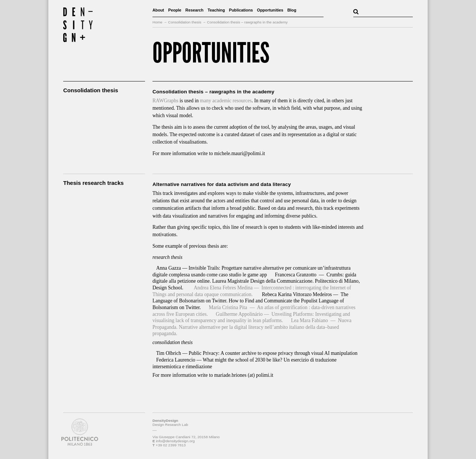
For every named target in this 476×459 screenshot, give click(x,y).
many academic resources (226, 101)
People (175, 10)
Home (157, 22)
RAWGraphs (165, 101)
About (158, 10)
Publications (241, 10)
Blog (292, 10)
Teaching (216, 10)
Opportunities (270, 10)
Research (195, 10)
